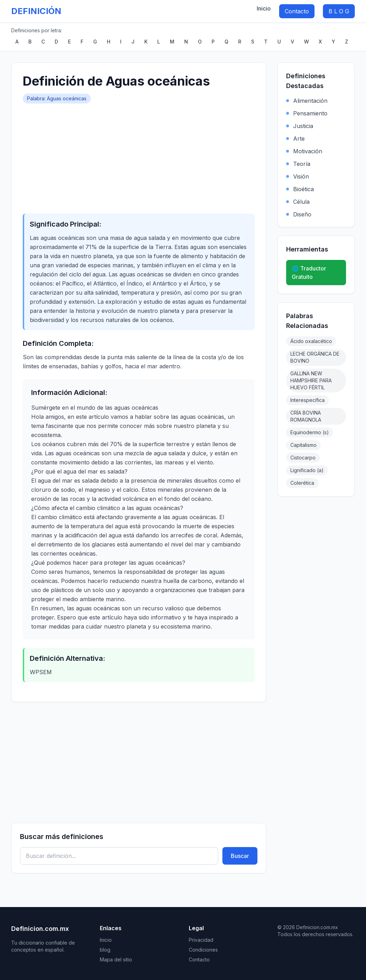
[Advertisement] (139, 156)
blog (105, 950)
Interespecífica (308, 400)
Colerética (302, 483)
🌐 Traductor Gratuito (309, 273)
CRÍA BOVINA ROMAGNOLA (306, 416)
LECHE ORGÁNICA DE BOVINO (315, 357)
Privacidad (201, 940)
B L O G (339, 11)
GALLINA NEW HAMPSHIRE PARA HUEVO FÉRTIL (311, 380)
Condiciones (203, 950)
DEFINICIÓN (36, 11)
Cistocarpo (303, 458)
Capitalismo (303, 445)
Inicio (264, 8)
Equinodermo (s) (310, 432)
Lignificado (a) (307, 470)
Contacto (297, 11)
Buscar (240, 856)
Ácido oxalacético (311, 341)
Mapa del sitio (116, 959)
